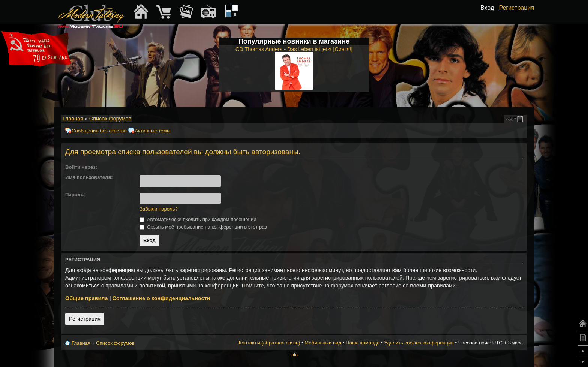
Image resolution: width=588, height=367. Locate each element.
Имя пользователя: (89, 177)
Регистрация (85, 319)
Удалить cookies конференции (419, 343)
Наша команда (363, 343)
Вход (487, 8)
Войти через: (81, 167)
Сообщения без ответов (99, 131)
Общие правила (86, 298)
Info (294, 355)
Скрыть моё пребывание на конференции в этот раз (203, 227)
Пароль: (75, 195)
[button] (142, 167)
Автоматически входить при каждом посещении (198, 219)
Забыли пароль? (159, 209)
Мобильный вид (521, 119)
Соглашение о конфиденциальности (161, 298)
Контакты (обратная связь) (270, 343)
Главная (73, 119)
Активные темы (152, 131)
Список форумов (110, 119)
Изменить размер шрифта (511, 119)
